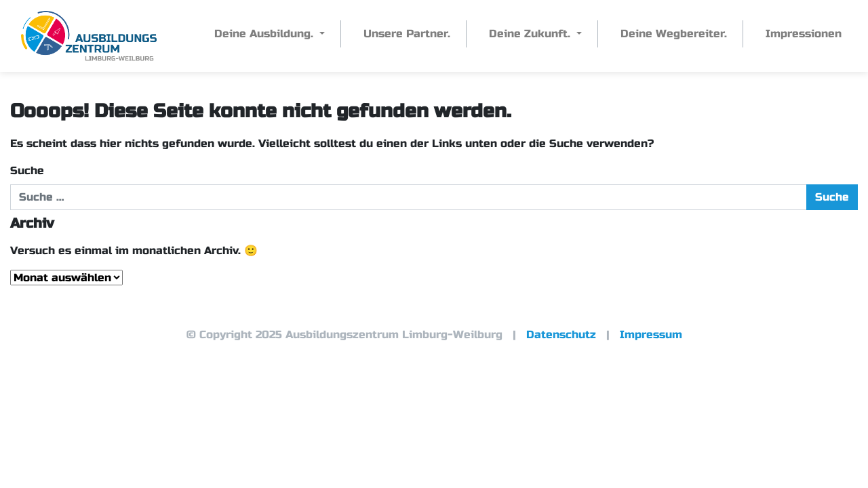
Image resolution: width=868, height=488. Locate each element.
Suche (27, 170)
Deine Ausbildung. (265, 34)
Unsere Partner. (407, 34)
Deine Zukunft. (531, 34)
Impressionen (804, 34)
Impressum (651, 334)
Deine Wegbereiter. (674, 34)
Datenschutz (561, 334)
